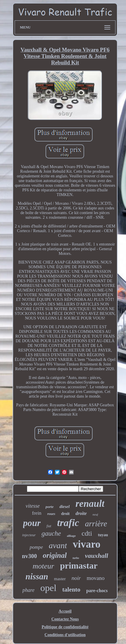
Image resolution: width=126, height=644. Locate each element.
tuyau (103, 535)
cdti (87, 533)
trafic (68, 523)
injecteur (29, 535)
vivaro (87, 544)
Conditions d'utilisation (65, 635)
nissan (37, 576)
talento (71, 590)
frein (37, 513)
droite (81, 513)
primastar (79, 566)
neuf (95, 514)
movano (95, 578)
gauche (51, 533)
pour (32, 523)
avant (58, 545)
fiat (49, 526)
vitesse (33, 506)
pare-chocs (97, 591)
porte (50, 507)
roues (51, 514)
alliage (71, 536)
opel (48, 588)
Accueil (65, 611)
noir (76, 578)
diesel (64, 507)
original (55, 555)
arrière (96, 524)
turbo (76, 558)
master (60, 579)
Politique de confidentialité (65, 627)
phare (29, 590)
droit (65, 514)
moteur (44, 566)
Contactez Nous (65, 619)
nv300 (29, 556)
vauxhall (96, 556)
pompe (36, 547)
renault (90, 504)
